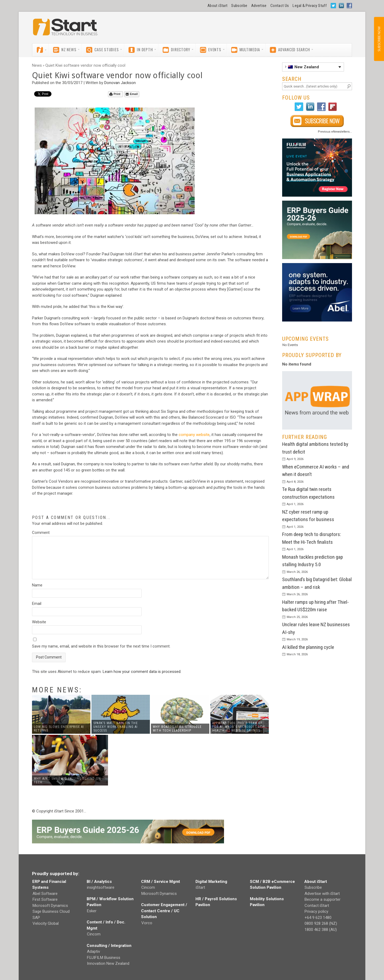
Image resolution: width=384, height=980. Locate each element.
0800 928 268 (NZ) (321, 923)
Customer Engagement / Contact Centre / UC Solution (164, 911)
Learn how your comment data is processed (142, 672)
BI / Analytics (99, 882)
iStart (200, 887)
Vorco (147, 923)
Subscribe (239, 6)
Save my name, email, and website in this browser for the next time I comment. (101, 646)
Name (37, 585)
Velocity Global (46, 923)
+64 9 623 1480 (318, 918)
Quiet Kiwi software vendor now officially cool (85, 65)
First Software (45, 899)
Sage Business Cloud (51, 911)
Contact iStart (317, 906)
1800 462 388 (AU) (321, 930)
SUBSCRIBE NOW (379, 39)
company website (194, 435)
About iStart (217, 6)
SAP (36, 918)
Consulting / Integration (109, 946)
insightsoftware (101, 887)
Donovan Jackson (120, 83)
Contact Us (280, 6)
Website (39, 622)
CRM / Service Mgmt (161, 882)
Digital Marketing (211, 882)
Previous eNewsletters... (335, 132)
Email (132, 94)
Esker (92, 911)
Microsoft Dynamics (50, 906)
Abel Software (45, 894)
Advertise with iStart (322, 894)
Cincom (94, 934)
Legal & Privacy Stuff (310, 6)
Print (115, 94)
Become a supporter (323, 899)
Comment (41, 533)
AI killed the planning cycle (308, 647)
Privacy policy (316, 911)
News (37, 65)
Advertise (259, 6)
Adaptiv (93, 951)
